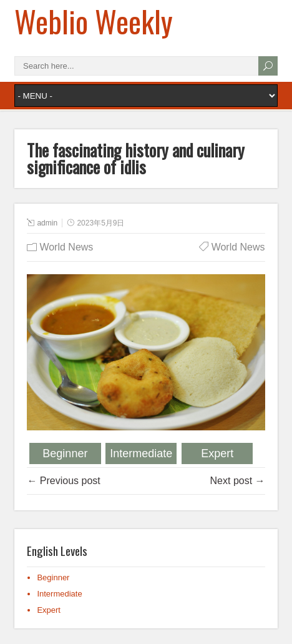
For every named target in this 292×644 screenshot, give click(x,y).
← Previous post (63, 481)
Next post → (238, 481)
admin (47, 223)
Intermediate (141, 453)
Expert (217, 453)
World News (66, 247)
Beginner (65, 453)
